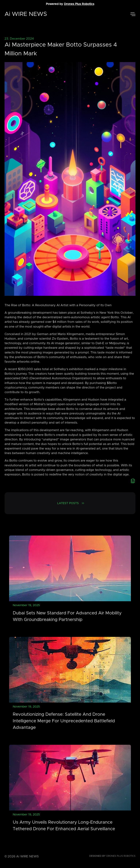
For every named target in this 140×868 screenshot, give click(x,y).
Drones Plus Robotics (79, 4)
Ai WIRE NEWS (26, 14)
